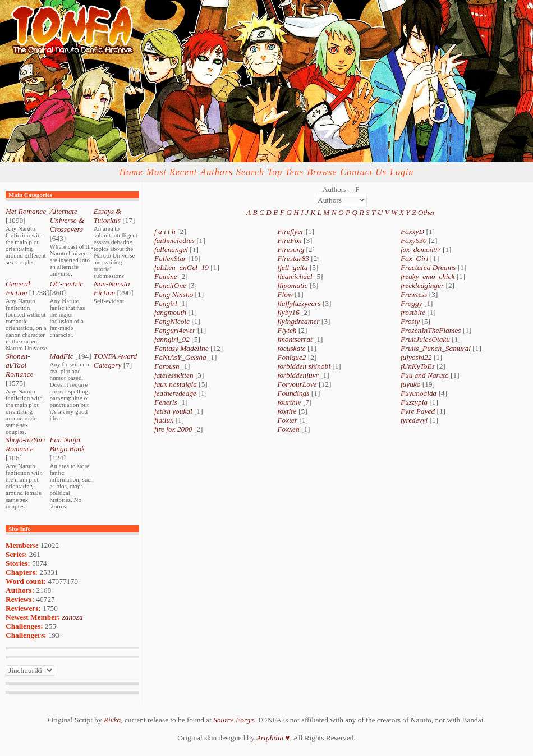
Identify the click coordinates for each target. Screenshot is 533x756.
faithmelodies (174, 240)
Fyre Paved (418, 411)
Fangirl (166, 303)
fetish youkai (173, 411)
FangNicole (172, 321)
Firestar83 (293, 258)
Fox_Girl (415, 258)
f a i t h (165, 232)
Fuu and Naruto (425, 375)
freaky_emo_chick (428, 276)
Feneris (166, 402)
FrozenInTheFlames (431, 330)
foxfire (287, 411)
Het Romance (26, 211)
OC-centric (66, 284)
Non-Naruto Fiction (112, 288)
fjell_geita (292, 267)
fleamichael (295, 276)
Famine (166, 276)
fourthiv (289, 402)
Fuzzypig (414, 402)
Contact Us (364, 172)
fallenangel (171, 249)
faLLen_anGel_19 (182, 267)
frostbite (413, 312)
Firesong (291, 249)
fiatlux (164, 420)
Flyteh (287, 330)
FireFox (289, 240)
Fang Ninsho (174, 294)
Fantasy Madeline (182, 348)
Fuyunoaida (419, 393)
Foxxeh (288, 429)
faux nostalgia (176, 384)
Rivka (112, 720)
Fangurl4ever (175, 330)
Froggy (412, 303)
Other (427, 212)
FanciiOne (170, 285)
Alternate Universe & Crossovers (67, 220)
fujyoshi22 (416, 357)
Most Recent (172, 172)
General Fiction (18, 288)
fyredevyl (414, 420)
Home (131, 172)
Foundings (293, 393)
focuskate (291, 348)
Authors (217, 172)
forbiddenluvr (298, 375)
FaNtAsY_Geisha (180, 357)
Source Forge (233, 720)
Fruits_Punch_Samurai (436, 348)
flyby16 (288, 312)
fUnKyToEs (418, 366)
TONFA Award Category (115, 361)
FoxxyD (412, 232)
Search (250, 172)
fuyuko (411, 384)
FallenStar (170, 258)
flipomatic (292, 285)
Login (402, 172)
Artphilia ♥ (273, 738)
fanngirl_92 (172, 339)
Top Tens (286, 172)
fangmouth (170, 312)
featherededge (175, 393)
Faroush (167, 366)
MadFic (61, 356)
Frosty (410, 321)
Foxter (287, 420)
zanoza (73, 617)
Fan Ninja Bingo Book (67, 444)
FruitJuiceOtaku (425, 339)
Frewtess (414, 294)
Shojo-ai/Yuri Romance (26, 444)
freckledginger (422, 285)
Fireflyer (290, 232)
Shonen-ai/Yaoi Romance (20, 365)
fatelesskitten (174, 375)
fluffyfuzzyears (299, 303)
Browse (322, 172)
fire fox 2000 (173, 429)
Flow (285, 294)
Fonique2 (291, 357)
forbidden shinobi (304, 366)
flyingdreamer (298, 321)
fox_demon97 (421, 249)
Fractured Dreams (428, 267)
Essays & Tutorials (108, 216)
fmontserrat (295, 339)
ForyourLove (297, 384)
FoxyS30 (414, 240)
